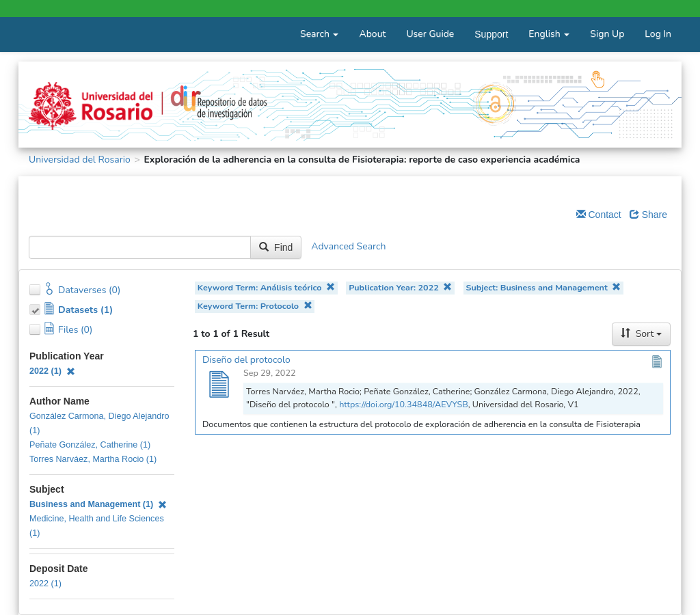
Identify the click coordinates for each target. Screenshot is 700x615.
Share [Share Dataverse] (648, 215)
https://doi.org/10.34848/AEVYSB (404, 404)
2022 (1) (52, 371)
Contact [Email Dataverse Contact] (599, 215)
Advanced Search (348, 247)
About (372, 34)
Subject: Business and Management (543, 287)
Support (491, 34)
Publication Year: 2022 (400, 287)
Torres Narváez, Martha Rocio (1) (93, 459)
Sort (641, 334)
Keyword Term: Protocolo (255, 306)
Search (319, 34)
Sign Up (607, 34)
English (549, 34)
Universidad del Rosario (80, 160)
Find (276, 247)
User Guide (430, 34)
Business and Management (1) (98, 504)
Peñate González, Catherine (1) (90, 445)
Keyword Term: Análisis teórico (266, 287)
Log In (658, 34)
